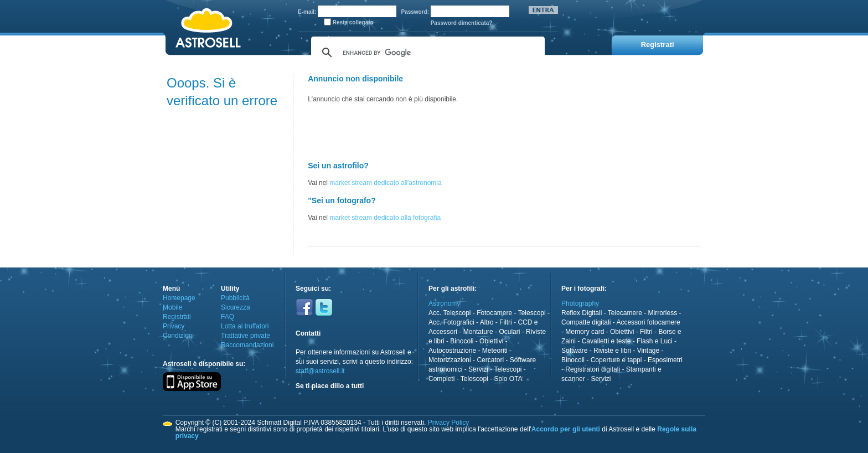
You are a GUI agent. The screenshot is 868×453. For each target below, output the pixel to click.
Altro (487, 322)
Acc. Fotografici (451, 322)
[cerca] (426, 53)
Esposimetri (665, 360)
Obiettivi (491, 341)
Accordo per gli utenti (566, 429)
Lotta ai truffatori (245, 326)
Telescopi (532, 313)
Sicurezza (236, 307)
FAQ (228, 317)
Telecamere (625, 313)
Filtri (506, 322)
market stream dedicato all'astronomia (385, 183)
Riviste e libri (612, 351)
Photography (580, 303)
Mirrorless (663, 313)
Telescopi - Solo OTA (492, 379)
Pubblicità (235, 298)
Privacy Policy (449, 423)
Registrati (177, 317)
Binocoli (462, 341)
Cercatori (490, 360)
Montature (478, 332)
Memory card (585, 332)
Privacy (174, 326)
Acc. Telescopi (449, 313)
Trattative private (246, 336)
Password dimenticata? (462, 23)
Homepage (179, 298)
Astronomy (444, 303)
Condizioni (178, 336)
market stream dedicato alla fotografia (385, 218)
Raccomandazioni (247, 345)
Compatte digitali (586, 322)
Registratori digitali (593, 369)
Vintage (648, 351)
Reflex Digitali (582, 313)
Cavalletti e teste (606, 341)
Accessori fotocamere (648, 322)
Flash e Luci (655, 341)
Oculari (509, 332)
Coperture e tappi (616, 360)
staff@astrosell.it (320, 371)
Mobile (172, 307)
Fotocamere (494, 313)
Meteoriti (495, 351)
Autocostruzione (452, 351)
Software (574, 351)
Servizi (478, 369)
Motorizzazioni (450, 360)
